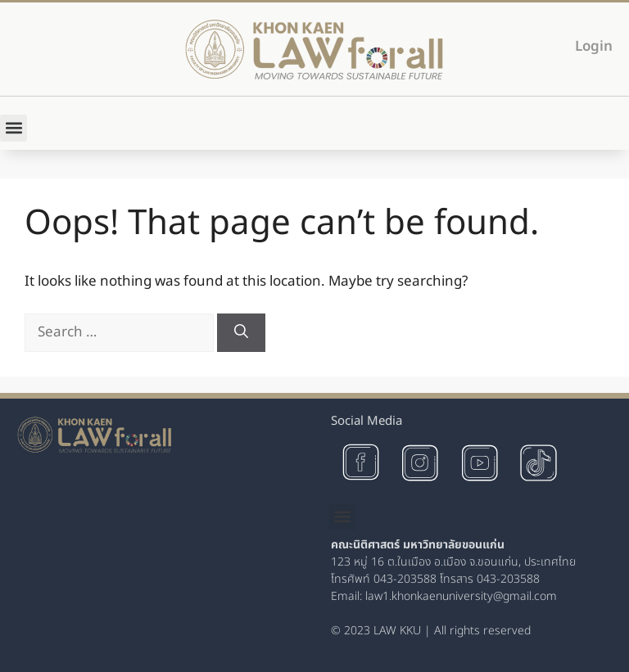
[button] (14, 128)
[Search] (241, 333)
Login (594, 47)
